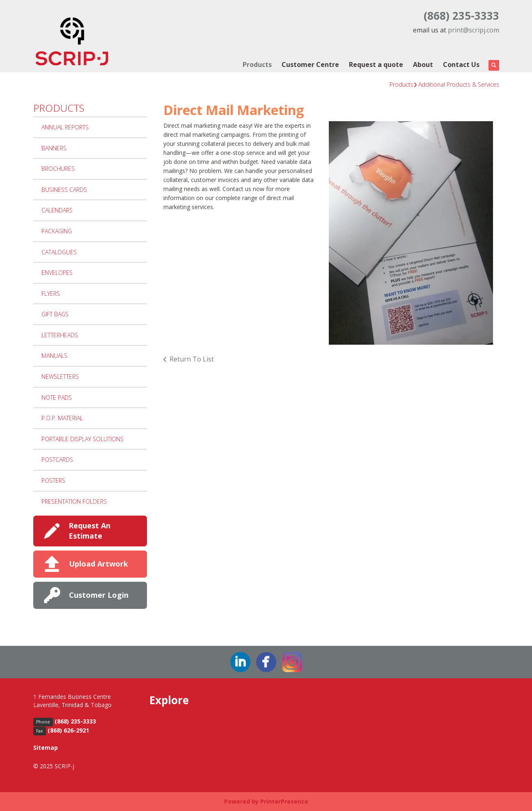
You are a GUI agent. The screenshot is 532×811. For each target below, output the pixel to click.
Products (257, 65)
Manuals (54, 356)
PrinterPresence (284, 801)
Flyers (51, 294)
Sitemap (46, 748)
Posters (53, 480)
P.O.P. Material (62, 418)
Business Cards (64, 190)
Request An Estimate (89, 531)
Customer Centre (310, 65)
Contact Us (461, 65)
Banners (54, 148)
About (423, 65)
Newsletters (60, 377)
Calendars (57, 210)
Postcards (57, 460)
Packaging (57, 231)
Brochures (58, 169)
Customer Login (99, 595)
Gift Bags (55, 314)
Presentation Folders (74, 501)
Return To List (192, 359)
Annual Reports (65, 127)
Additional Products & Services (459, 84)
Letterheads (60, 335)
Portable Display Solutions (83, 439)
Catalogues (59, 252)
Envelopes (57, 273)
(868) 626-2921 (68, 730)
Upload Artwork (99, 564)
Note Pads (57, 397)
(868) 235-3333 (461, 16)
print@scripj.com (474, 30)
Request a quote (376, 65)
